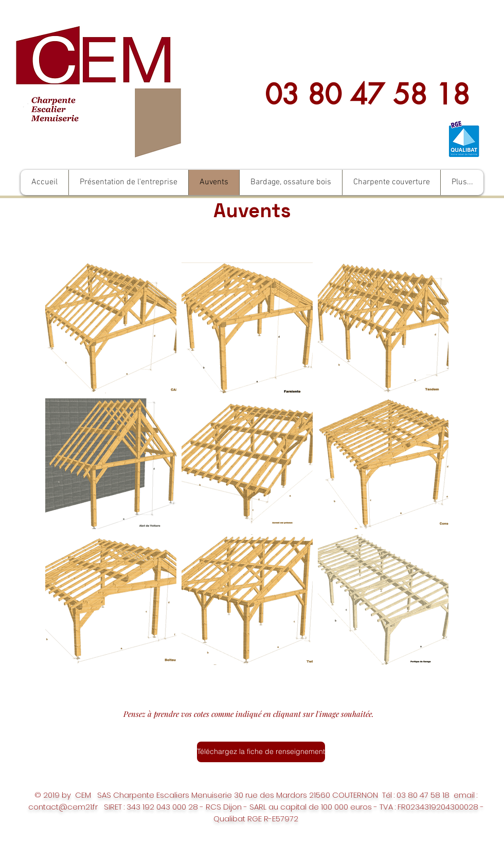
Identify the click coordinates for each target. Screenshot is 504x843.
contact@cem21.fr (63, 807)
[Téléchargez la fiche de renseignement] (261, 752)
